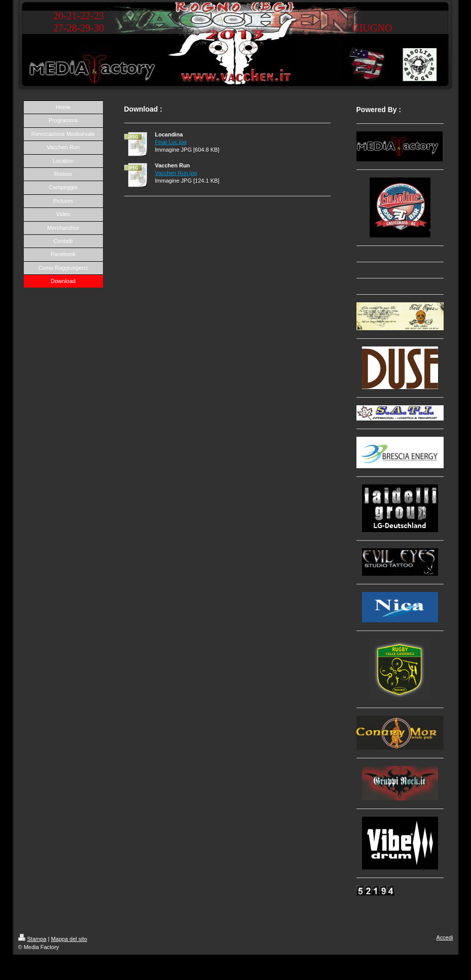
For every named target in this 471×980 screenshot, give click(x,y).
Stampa (32, 939)
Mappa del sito (69, 939)
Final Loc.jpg (171, 142)
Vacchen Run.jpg (176, 173)
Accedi (444, 937)
